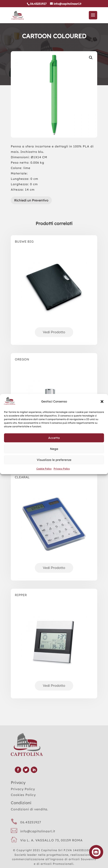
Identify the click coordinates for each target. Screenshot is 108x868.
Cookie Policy (44, 469)
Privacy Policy (62, 469)
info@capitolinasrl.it (38, 831)
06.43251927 (31, 822)
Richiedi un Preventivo (31, 200)
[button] (102, 402)
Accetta (54, 438)
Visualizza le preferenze (54, 460)
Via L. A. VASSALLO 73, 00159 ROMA (51, 840)
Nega (54, 449)
